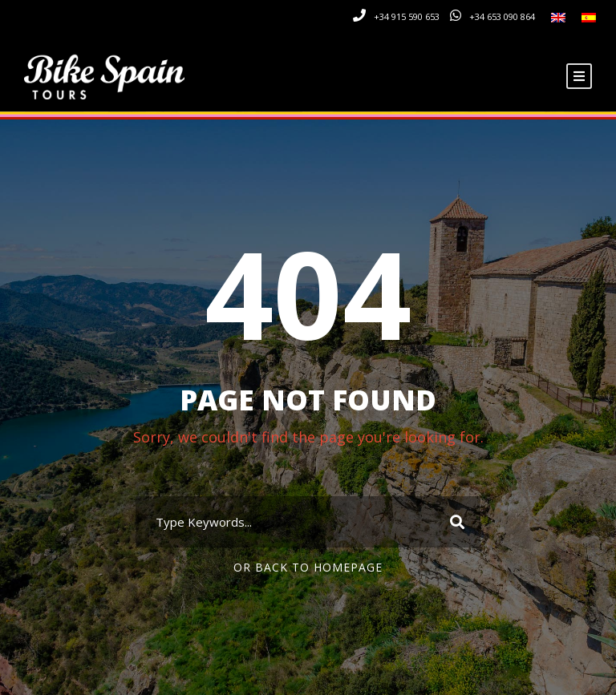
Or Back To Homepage (308, 567)
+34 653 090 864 (502, 16)
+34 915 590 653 (407, 16)
